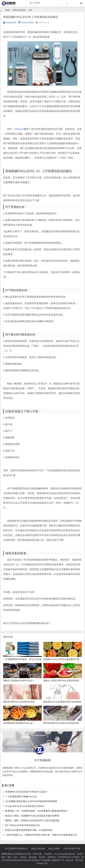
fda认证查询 (54, 849)
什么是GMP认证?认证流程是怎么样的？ (25, 806)
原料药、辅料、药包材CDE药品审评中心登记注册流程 (32, 820)
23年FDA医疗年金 (72, 849)
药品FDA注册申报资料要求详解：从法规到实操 (29, 830)
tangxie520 (10, 22)
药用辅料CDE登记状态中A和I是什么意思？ (27, 792)
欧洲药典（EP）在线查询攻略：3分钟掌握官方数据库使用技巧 (36, 811)
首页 (8, 10)
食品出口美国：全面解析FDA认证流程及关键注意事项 (32, 816)
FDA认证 (19, 129)
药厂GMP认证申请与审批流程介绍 (22, 825)
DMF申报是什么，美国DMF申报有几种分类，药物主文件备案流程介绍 (42, 835)
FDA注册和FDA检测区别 (16, 849)
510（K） (28, 37)
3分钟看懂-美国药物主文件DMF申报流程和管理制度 (31, 801)
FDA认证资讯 (19, 10)
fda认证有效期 (38, 849)
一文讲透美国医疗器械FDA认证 (21, 796)
